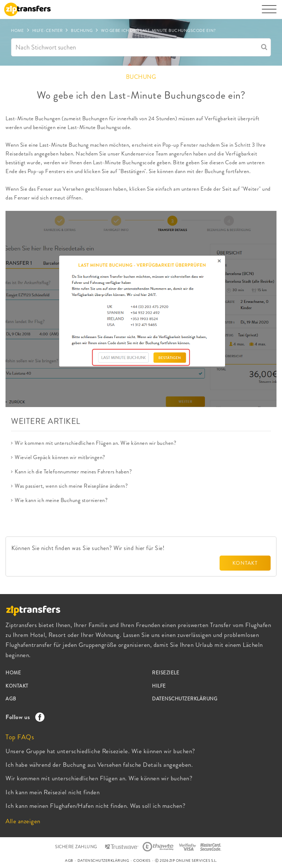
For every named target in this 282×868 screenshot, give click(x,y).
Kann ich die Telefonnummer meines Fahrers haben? (73, 472)
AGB (11, 699)
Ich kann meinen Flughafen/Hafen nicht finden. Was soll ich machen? (95, 806)
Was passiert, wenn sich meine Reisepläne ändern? (71, 486)
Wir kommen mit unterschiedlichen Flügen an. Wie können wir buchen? (95, 443)
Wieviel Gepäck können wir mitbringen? (60, 457)
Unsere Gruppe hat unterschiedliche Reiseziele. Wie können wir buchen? (100, 751)
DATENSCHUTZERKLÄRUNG (185, 699)
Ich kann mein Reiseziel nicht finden (53, 792)
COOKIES (142, 860)
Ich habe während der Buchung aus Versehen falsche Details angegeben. (99, 765)
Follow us (23, 717)
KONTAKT (245, 563)
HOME (13, 673)
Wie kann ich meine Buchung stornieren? (61, 500)
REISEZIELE (166, 673)
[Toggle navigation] (269, 13)
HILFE (159, 686)
